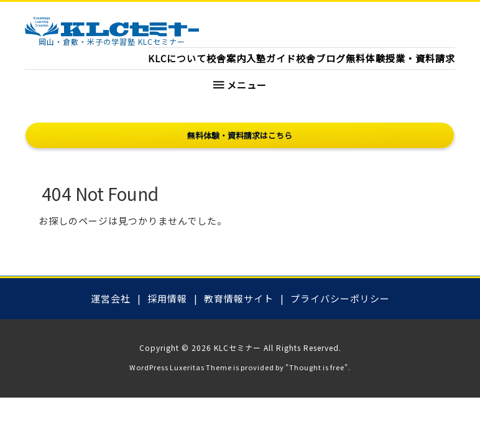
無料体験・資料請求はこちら (240, 135)
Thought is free (317, 367)
